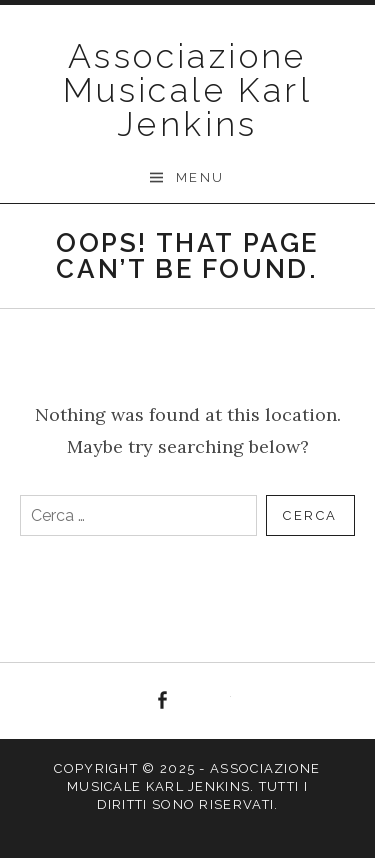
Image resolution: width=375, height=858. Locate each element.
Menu (200, 177)
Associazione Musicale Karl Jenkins (187, 90)
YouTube (213, 701)
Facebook (162, 701)
